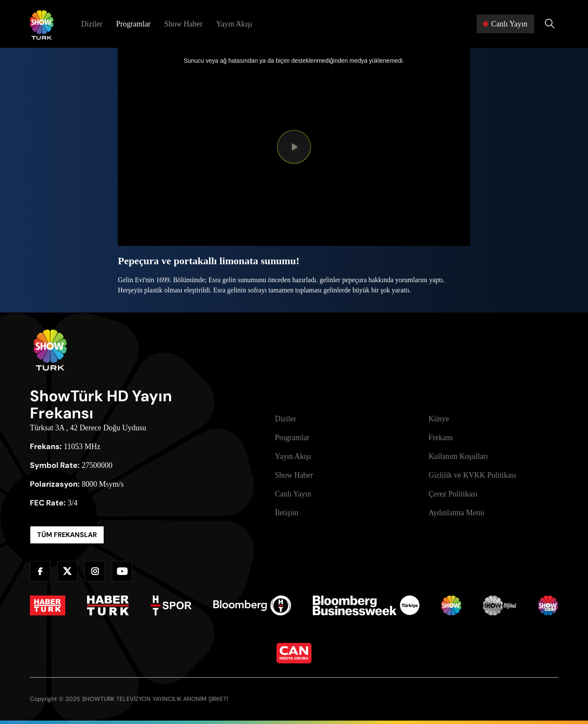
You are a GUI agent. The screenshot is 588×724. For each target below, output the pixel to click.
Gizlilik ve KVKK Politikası (472, 475)
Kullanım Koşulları (458, 456)
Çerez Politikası (453, 494)
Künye (439, 419)
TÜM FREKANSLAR (67, 535)
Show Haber (183, 24)
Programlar (133, 24)
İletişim (287, 513)
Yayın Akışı (234, 24)
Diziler (92, 24)
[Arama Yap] (550, 24)
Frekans (441, 438)
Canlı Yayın (293, 494)
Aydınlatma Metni (456, 513)
